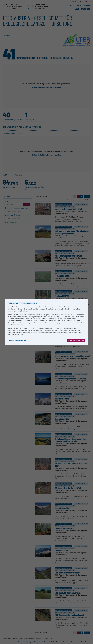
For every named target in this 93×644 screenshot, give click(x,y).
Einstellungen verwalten (17, 340)
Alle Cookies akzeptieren (76, 340)
